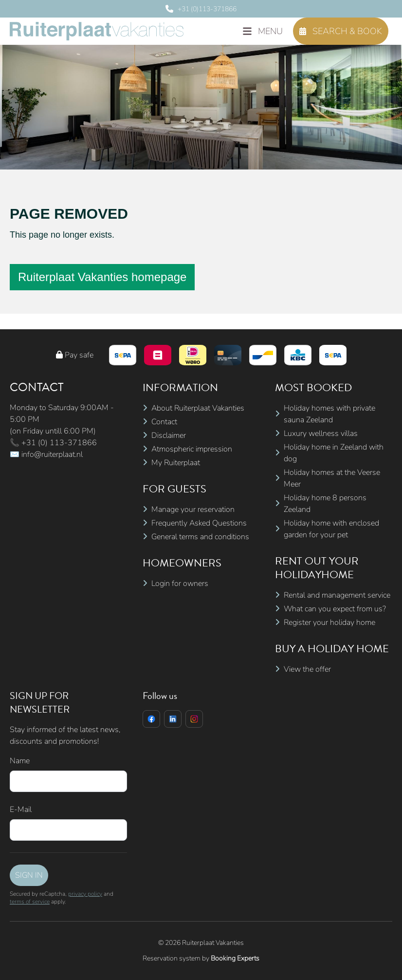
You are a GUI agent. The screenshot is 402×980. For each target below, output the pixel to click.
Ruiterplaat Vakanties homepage (102, 277)
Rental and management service (337, 595)
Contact (164, 422)
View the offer (307, 669)
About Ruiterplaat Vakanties (198, 408)
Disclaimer (169, 435)
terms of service (30, 902)
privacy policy (85, 894)
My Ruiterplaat (176, 463)
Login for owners (180, 584)
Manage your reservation (193, 509)
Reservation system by (201, 958)
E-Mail (21, 810)
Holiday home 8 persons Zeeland (325, 504)
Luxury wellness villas (321, 433)
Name (20, 761)
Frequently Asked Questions (199, 523)
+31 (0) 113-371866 (59, 443)
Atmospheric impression (192, 449)
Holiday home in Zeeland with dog (334, 453)
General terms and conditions (200, 537)
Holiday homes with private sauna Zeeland (329, 414)
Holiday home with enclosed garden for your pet (331, 529)
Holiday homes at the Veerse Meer (332, 478)
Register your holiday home (329, 622)
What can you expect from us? (335, 609)
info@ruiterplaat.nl (52, 454)
